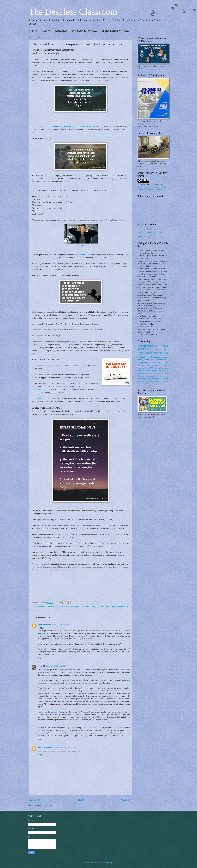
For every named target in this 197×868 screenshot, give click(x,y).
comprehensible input (153, 346)
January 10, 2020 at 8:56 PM (57, 666)
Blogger (110, 863)
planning (155, 379)
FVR (151, 368)
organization (143, 368)
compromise (58, 606)
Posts (35, 31)
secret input (152, 357)
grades (149, 379)
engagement (142, 379)
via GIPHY (81, 246)
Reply (40, 658)
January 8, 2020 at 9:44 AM (62, 624)
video (153, 360)
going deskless (150, 381)
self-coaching (163, 379)
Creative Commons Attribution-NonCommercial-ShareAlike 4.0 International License (153, 187)
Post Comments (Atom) (48, 806)
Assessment (61, 31)
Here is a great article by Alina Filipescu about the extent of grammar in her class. (64, 126)
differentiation (69, 606)
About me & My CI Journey (148, 229)
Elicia (40, 666)
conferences (158, 368)
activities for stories (45, 606)
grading (165, 371)
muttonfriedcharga (45, 747)
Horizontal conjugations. (44, 398)
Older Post (127, 800)
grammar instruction (162, 381)
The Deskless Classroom (73, 12)
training (165, 365)
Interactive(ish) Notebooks (116, 31)
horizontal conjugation (91, 606)
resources (156, 362)
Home (81, 800)
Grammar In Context (82, 255)
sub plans (165, 373)
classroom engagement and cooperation (153, 376)
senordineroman (44, 624)
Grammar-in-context (53, 366)
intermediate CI (142, 384)
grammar (79, 606)
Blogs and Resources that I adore (150, 233)
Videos (46, 31)
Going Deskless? (144, 236)
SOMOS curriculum (153, 349)
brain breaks (141, 381)
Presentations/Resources (85, 31)
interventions (151, 384)
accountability (151, 371)
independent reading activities (112, 606)
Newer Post (35, 800)
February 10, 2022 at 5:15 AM (65, 747)
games (160, 371)
